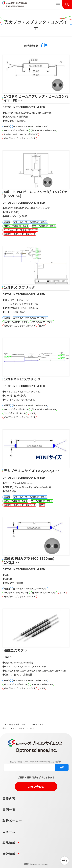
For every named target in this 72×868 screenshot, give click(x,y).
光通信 (12, 724)
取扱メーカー (12, 821)
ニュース (9, 832)
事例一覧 (9, 809)
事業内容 (9, 798)
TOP (4, 724)
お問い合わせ (36, 787)
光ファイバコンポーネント (29, 724)
